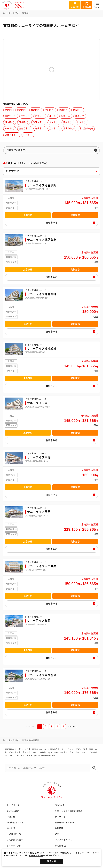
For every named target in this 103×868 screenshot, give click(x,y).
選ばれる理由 (13, 811)
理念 (57, 834)
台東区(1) (36, 110)
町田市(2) (82, 122)
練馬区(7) (80, 116)
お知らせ (11, 817)
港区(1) (9, 110)
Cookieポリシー (36, 856)
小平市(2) (10, 129)
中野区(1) (26, 116)
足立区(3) (10, 122)
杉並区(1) (40, 116)
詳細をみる (52, 223)
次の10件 (72, 727)
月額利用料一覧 (14, 834)
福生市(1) (40, 129)
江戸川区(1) (39, 122)
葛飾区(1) (24, 122)
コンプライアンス (63, 840)
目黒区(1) (64, 110)
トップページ (13, 805)
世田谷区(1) (11, 116)
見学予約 (28, 215)
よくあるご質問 (14, 846)
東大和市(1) (69, 129)
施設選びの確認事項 (64, 823)
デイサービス (61, 817)
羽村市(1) (28, 135)
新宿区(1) (22, 110)
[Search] (94, 768)
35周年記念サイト (15, 823)
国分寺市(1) (25, 129)
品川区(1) (50, 110)
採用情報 (60, 846)
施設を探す (14, 13)
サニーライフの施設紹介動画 (69, 811)
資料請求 (75, 215)
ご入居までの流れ (15, 840)
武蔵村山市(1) (12, 135)
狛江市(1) (54, 129)
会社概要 (59, 828)
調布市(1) (68, 122)
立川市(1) (54, 122)
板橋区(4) (66, 116)
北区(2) (53, 116)
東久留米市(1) (86, 129)
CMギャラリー (62, 805)
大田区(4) (78, 110)
